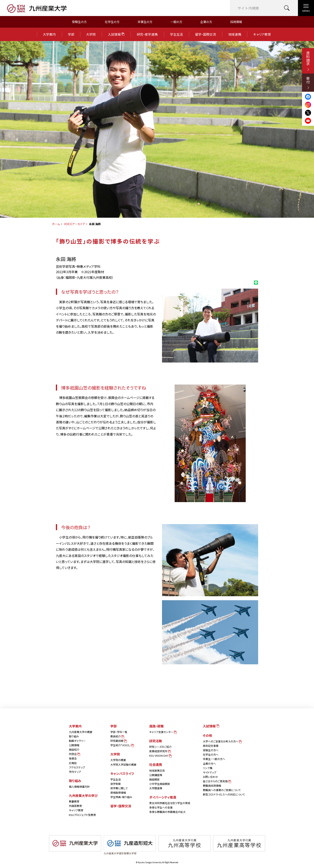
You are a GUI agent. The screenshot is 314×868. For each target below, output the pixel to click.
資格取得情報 (118, 793)
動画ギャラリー (77, 741)
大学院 (91, 34)
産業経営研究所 (160, 751)
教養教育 (74, 801)
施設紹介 (74, 750)
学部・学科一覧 (119, 732)
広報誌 (73, 763)
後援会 (73, 758)
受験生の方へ (211, 750)
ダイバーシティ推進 (163, 797)
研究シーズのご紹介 (160, 747)
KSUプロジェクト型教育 (82, 815)
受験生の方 (79, 22)
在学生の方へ (211, 755)
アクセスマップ (77, 767)
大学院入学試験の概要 (123, 765)
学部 (71, 34)
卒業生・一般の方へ (214, 759)
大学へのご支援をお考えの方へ (222, 741)
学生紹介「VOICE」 (122, 745)
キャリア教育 (262, 34)
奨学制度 (116, 784)
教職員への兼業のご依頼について (222, 790)
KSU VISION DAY (160, 756)
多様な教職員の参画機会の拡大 (167, 812)
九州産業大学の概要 (81, 732)
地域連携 (235, 34)
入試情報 (116, 34)
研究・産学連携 (147, 34)
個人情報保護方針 (79, 787)
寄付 (308, 83)
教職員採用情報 (212, 786)
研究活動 (156, 741)
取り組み (74, 736)
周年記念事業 (211, 746)
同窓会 (74, 754)
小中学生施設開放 (160, 784)
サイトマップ (210, 772)
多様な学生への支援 (161, 807)
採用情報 (236, 22)
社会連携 (156, 764)
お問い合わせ (210, 777)
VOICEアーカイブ (74, 224)
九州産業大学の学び (83, 795)
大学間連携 (156, 788)
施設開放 (154, 779)
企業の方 (206, 22)
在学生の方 (112, 22)
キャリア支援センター (163, 732)
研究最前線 (118, 741)
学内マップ (75, 772)
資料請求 (308, 61)
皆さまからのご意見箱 (217, 781)
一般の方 (176, 22)
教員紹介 (117, 736)
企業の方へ (209, 764)
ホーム (56, 224)
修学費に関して (119, 788)
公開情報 (74, 745)
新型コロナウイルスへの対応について (224, 794)
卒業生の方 (145, 22)
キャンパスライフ (122, 773)
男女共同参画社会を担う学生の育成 (170, 803)
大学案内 (49, 34)
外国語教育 (75, 806)
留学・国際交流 (205, 34)
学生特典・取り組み (121, 797)
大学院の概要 (118, 760)
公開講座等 (156, 775)
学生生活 (176, 34)
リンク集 (208, 768)
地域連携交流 (157, 771)
